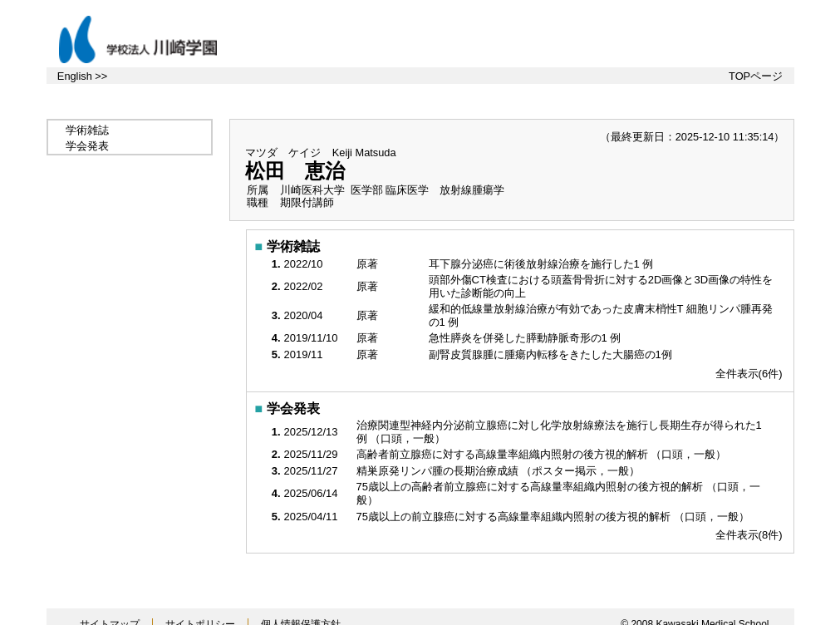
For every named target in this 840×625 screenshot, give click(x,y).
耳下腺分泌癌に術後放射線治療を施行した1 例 (543, 264)
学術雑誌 (87, 130)
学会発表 (87, 146)
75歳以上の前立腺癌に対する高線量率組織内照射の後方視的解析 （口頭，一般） (555, 517)
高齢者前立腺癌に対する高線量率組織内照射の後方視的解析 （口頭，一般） (543, 454)
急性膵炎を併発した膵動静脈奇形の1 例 (526, 338)
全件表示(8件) (749, 535)
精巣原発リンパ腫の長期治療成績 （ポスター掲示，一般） (500, 471)
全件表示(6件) (749, 374)
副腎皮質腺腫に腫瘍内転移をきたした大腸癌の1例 (552, 354)
